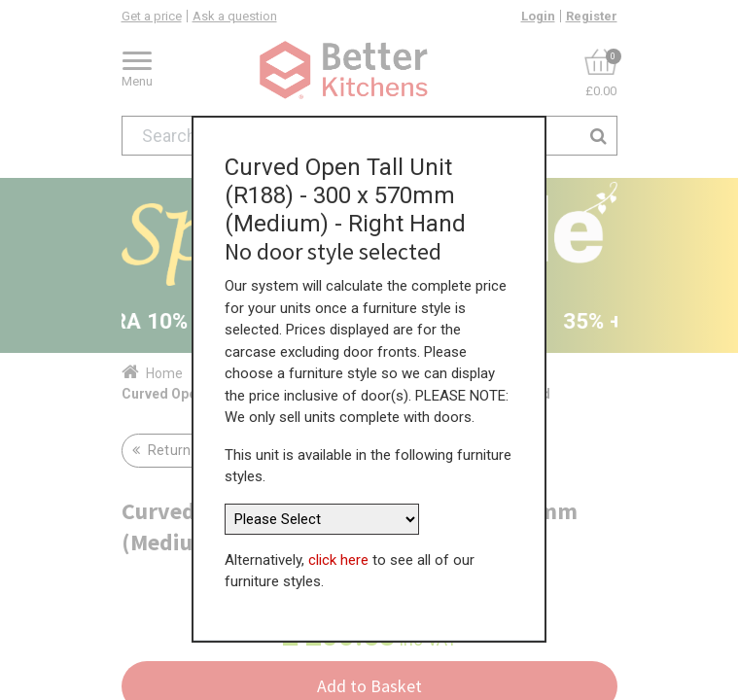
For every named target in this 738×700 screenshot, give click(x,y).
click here (338, 560)
